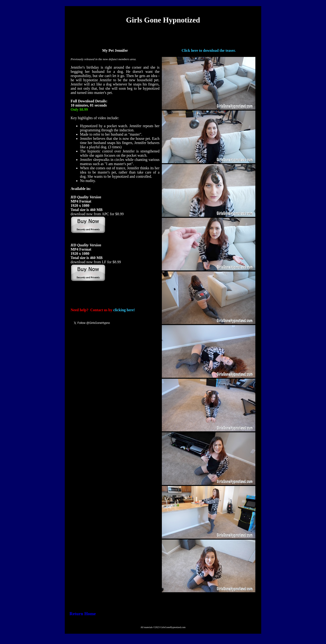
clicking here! (124, 310)
